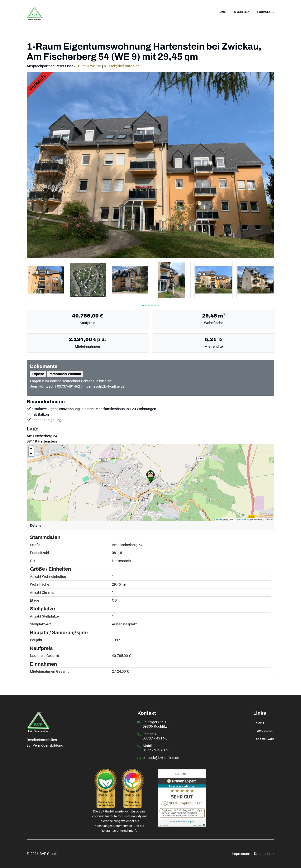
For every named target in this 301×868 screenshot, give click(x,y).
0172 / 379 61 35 (156, 750)
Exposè (38, 374)
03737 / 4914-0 (155, 738)
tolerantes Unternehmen (119, 830)
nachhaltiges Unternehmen (113, 826)
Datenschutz (264, 853)
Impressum (241, 853)
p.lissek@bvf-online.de (123, 66)
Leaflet (219, 519)
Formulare (264, 739)
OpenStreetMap (243, 519)
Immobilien (263, 731)
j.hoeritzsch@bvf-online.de (105, 386)
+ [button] (31, 449)
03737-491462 (69, 386)
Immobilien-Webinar (65, 374)
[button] (143, 305)
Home (259, 723)
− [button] (31, 453)
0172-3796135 (90, 66)
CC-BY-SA (268, 519)
